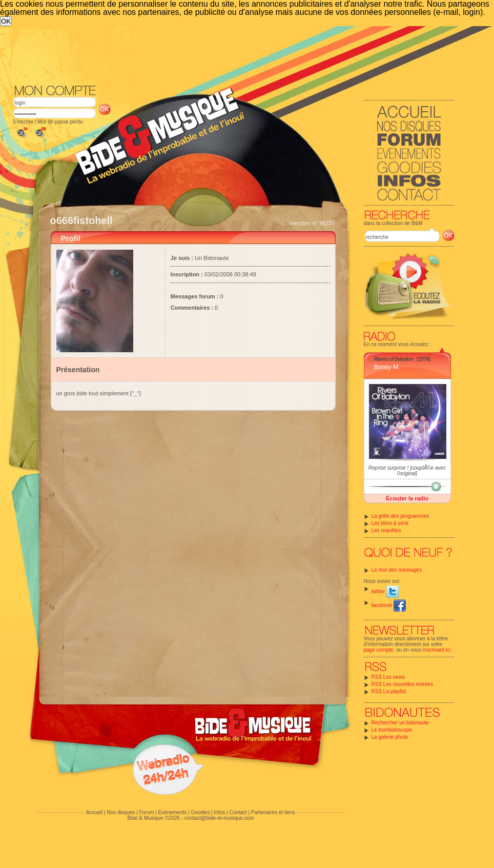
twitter (385, 591)
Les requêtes (386, 530)
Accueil (94, 812)
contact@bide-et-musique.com (219, 818)
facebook (389, 605)
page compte (379, 650)
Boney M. (387, 367)
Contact (238, 812)
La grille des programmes (400, 516)
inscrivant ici (437, 650)
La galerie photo (390, 737)
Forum (146, 812)
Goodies (200, 812)
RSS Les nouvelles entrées (403, 684)
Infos (220, 812)
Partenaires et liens (273, 812)
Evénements (172, 812)
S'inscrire (23, 122)
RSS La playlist (389, 691)
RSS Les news (388, 677)
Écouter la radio (407, 498)
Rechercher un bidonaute (400, 723)
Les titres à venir (390, 523)
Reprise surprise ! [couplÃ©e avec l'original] (407, 471)
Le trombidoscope (392, 730)
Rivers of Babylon (394, 359)
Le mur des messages (397, 570)
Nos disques (121, 812)
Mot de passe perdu (60, 122)
